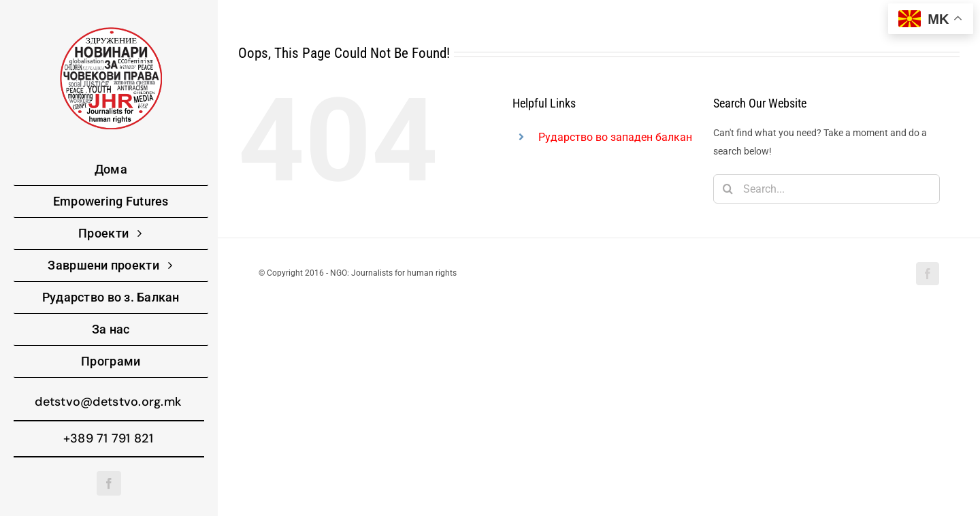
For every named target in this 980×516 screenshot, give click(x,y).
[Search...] (827, 189)
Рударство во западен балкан (615, 137)
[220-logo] (111, 32)
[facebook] (109, 483)
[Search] (728, 189)
